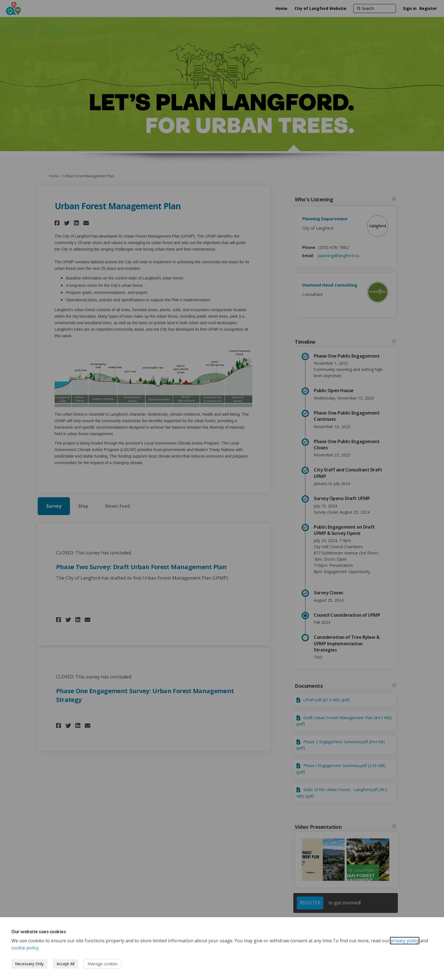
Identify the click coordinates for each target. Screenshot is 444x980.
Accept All (66, 964)
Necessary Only (29, 964)
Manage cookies (103, 964)
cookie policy (25, 948)
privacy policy (405, 941)
